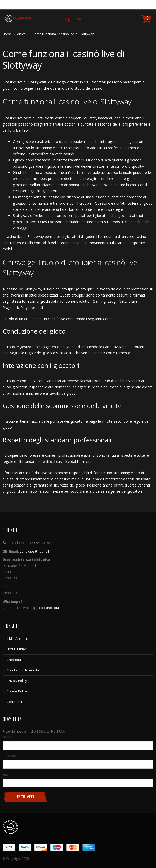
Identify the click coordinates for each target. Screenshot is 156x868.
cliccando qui (49, 608)
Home (7, 34)
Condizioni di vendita (23, 670)
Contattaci (14, 702)
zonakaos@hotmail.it (36, 552)
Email (8, 774)
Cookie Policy (17, 691)
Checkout (14, 660)
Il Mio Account (17, 639)
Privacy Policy (17, 681)
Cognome (10, 756)
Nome (7, 737)
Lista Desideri (17, 649)
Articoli (22, 34)
